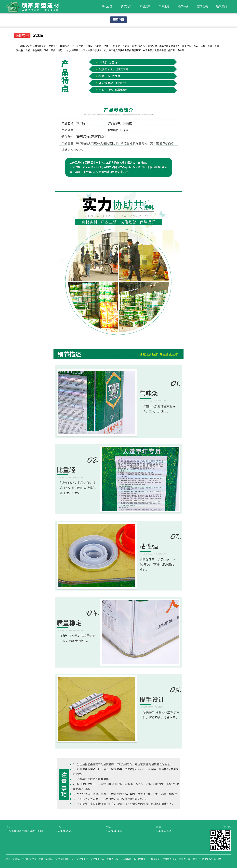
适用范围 (118, 20)
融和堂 (218, 859)
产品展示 (145, 7)
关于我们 (126, 7)
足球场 (38, 36)
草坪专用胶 (113, 859)
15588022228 (64, 831)
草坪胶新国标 (13, 859)
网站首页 (107, 7)
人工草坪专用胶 (80, 859)
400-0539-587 (114, 831)
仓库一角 (183, 7)
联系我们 (222, 7)
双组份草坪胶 (29, 859)
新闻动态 (202, 7)
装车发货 (164, 7)
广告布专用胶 (169, 859)
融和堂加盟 (140, 859)
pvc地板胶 (126, 859)
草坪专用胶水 (97, 859)
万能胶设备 (154, 859)
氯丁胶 (196, 859)
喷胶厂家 (207, 859)
